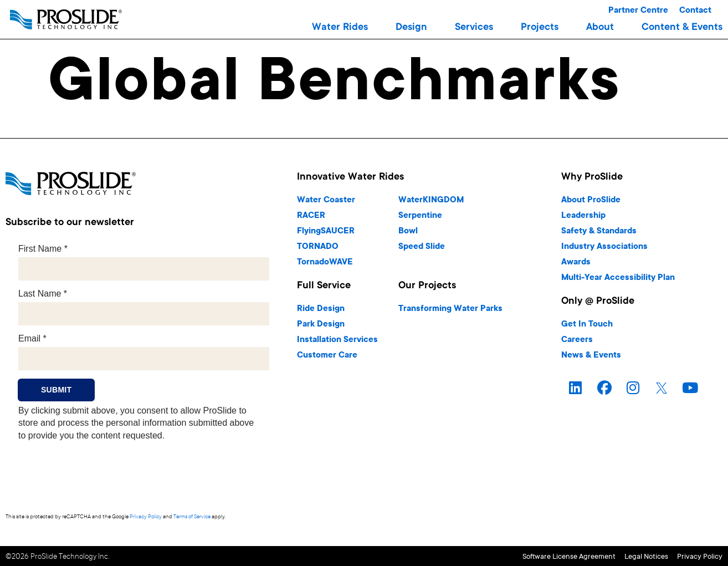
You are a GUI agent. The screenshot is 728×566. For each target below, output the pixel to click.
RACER (311, 216)
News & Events (591, 356)
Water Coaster (326, 200)
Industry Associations (604, 247)
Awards (576, 262)
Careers (577, 340)
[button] (340, 28)
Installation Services (337, 340)
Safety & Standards (599, 231)
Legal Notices (623, 556)
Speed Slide (422, 247)
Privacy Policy (146, 517)
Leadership (583, 216)
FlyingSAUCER (326, 231)
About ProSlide (591, 200)
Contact (695, 11)
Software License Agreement (522, 556)
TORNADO (318, 247)
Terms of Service (192, 517)
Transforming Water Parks (450, 309)
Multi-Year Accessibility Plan (618, 278)
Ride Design (321, 309)
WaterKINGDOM (431, 200)
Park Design (321, 325)
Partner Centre (638, 11)
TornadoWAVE (325, 262)
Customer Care (327, 356)
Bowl (408, 231)
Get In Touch (587, 325)
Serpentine (420, 216)
